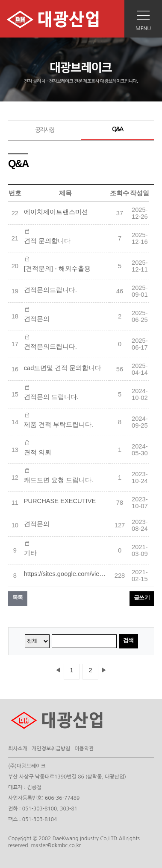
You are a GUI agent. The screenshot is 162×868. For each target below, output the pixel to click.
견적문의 (37, 319)
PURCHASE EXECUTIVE (60, 501)
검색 (128, 640)
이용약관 (84, 749)
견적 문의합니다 (47, 241)
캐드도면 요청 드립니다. (59, 480)
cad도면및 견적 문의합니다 (63, 368)
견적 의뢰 (38, 452)
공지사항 (45, 130)
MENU (143, 29)
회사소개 (18, 749)
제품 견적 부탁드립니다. (59, 425)
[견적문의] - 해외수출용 (57, 269)
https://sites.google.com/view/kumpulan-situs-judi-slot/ (67, 574)
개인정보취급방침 (51, 749)
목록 (18, 597)
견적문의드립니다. (50, 290)
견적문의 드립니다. (51, 397)
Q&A (117, 129)
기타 (30, 553)
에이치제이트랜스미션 (56, 212)
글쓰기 (142, 597)
